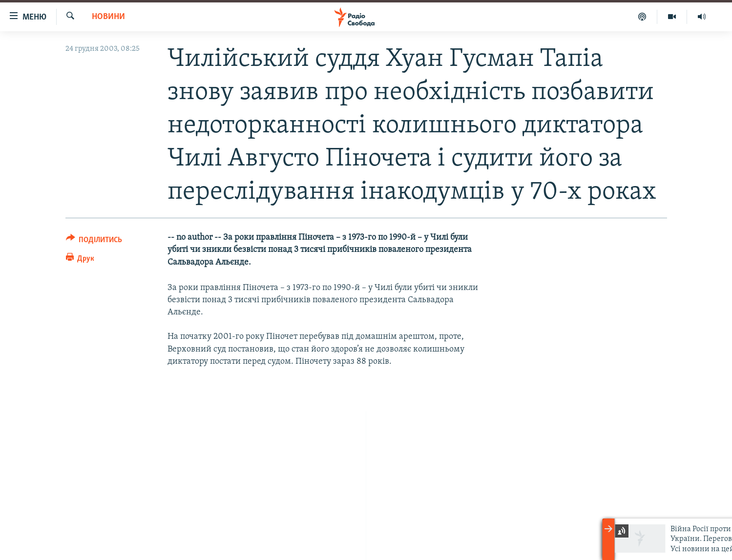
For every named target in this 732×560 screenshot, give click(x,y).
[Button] (94, 241)
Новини (108, 17)
